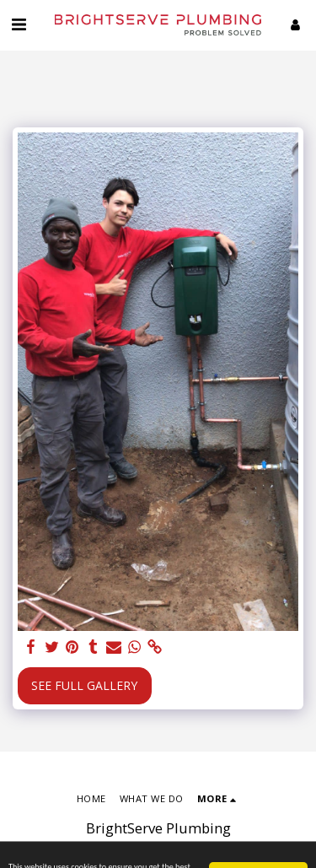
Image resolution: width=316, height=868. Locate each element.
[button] (19, 24)
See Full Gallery (84, 685)
